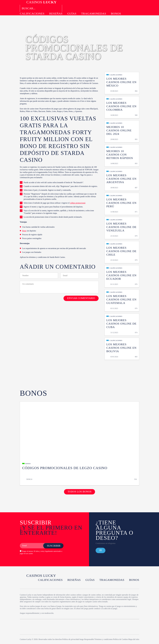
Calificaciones (32, 14)
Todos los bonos (79, 492)
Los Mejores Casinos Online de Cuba (121, 324)
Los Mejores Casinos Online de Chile (121, 251)
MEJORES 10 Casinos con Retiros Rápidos (120, 155)
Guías (72, 14)
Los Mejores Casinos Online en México (121, 82)
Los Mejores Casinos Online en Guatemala (121, 299)
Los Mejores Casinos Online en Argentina (121, 179)
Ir (101, 550)
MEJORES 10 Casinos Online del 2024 (119, 130)
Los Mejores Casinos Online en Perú (121, 203)
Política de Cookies (120, 639)
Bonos (116, 14)
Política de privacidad (71, 639)
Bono (24, 231)
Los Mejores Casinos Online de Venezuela (121, 227)
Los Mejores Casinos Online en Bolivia (121, 348)
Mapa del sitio (134, 639)
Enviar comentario (81, 298)
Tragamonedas (94, 14)
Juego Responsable (87, 639)
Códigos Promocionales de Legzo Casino (65, 468)
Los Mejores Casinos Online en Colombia (121, 106)
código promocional (78, 203)
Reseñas (56, 14)
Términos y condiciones (103, 639)
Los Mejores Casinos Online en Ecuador (121, 275)
